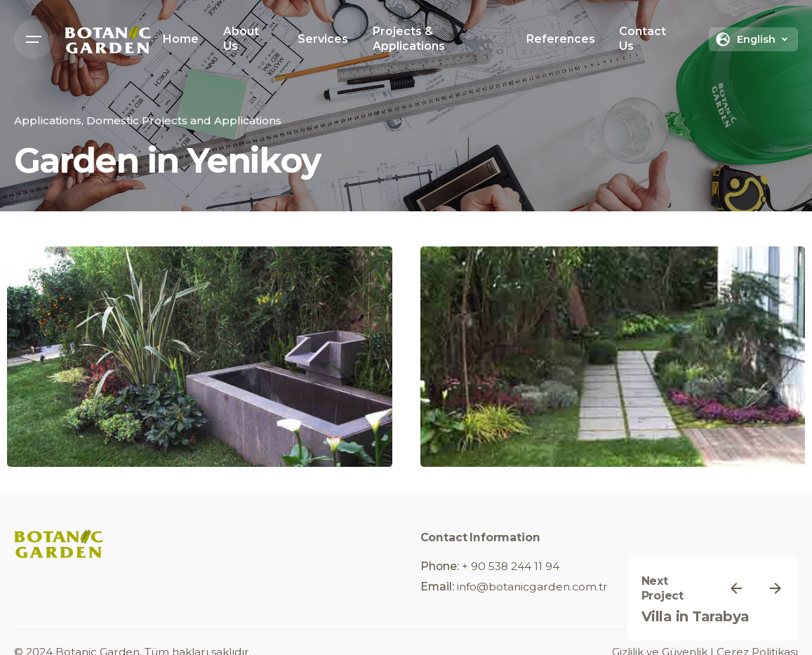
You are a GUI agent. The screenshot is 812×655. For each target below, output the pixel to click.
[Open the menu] (34, 39)
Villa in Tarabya (695, 616)
